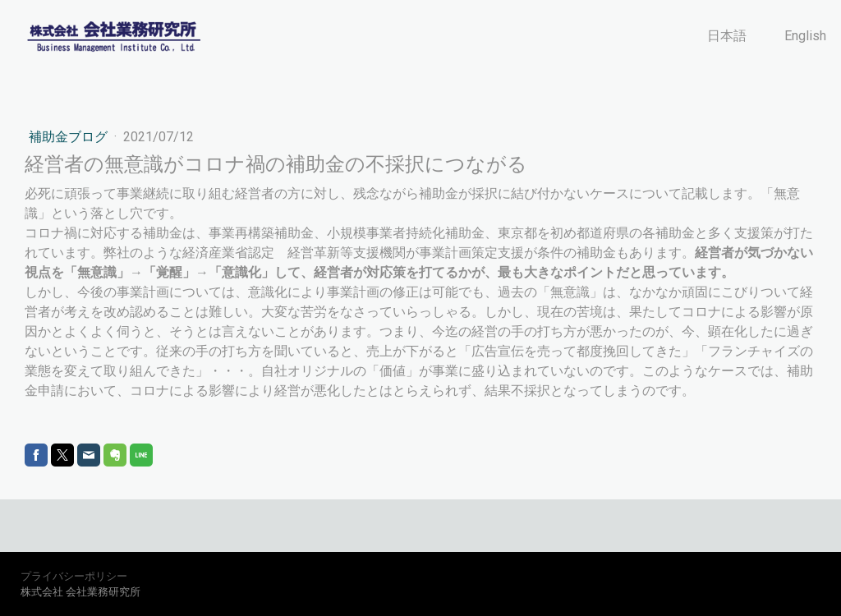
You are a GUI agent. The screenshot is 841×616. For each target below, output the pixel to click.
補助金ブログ (70, 137)
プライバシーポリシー (74, 576)
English (805, 36)
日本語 (727, 36)
